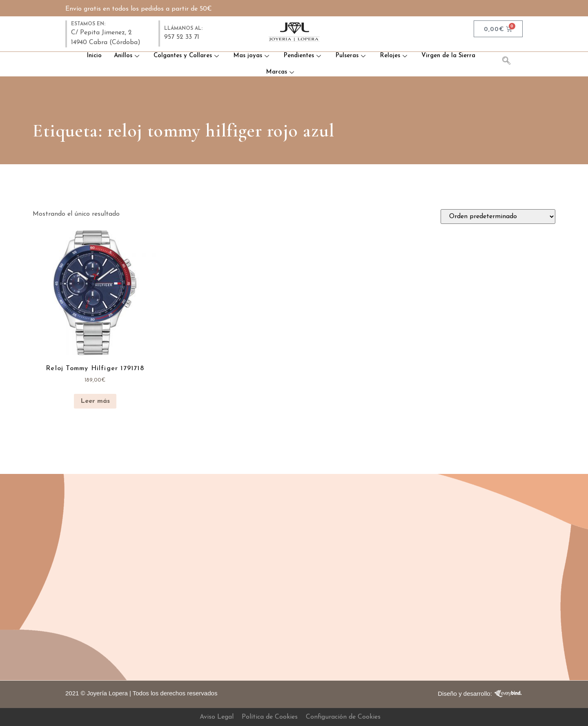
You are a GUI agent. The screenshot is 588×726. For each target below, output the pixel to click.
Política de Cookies (270, 717)
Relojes (394, 56)
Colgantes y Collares (187, 56)
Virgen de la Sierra (448, 56)
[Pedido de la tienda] (498, 217)
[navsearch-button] (510, 62)
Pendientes (303, 56)
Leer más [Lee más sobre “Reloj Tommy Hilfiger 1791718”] (95, 401)
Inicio (94, 56)
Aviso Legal (217, 717)
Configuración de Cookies (343, 717)
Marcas (281, 72)
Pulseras (351, 56)
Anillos (127, 56)
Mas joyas (252, 56)
